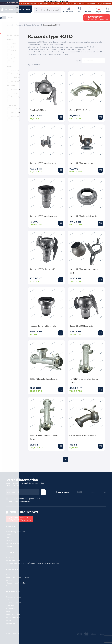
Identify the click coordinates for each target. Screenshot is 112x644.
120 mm (15, 77)
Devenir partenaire (13, 617)
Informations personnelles (15, 532)
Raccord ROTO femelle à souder (83, 216)
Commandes (10, 535)
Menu (10, 18)
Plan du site (10, 586)
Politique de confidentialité (16, 583)
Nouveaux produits (13, 560)
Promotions (10, 557)
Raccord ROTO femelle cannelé (43, 216)
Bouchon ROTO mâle (39, 110)
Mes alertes (10, 546)
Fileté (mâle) (16, 112)
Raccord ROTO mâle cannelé (42, 269)
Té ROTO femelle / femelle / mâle (44, 379)
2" (13, 47)
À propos (9, 580)
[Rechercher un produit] (47, 10)
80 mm (15, 70)
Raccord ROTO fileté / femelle (43, 326)
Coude (15, 93)
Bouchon (15, 89)
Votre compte (12, 527)
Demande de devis (13, 614)
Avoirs (8, 538)
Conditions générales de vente (17, 577)
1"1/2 (14, 43)
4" (13, 58)
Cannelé (15, 109)
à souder (15, 120)
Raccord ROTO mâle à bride (81, 163)
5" (13, 62)
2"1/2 (14, 51)
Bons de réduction (13, 543)
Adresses (9, 540)
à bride (15, 116)
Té (13, 101)
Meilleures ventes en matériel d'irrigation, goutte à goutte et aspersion (32, 563)
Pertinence (94, 61)
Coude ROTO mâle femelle (81, 110)
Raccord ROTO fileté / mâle (81, 326)
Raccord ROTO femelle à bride (43, 163)
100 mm (15, 74)
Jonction (15, 97)
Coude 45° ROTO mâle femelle (83, 436)
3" (13, 54)
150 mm (15, 81)
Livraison (9, 574)
